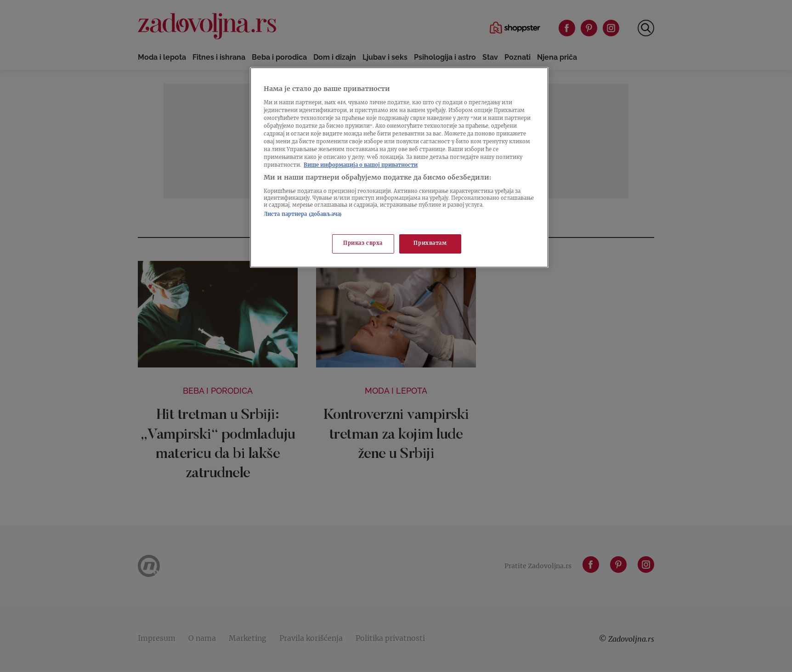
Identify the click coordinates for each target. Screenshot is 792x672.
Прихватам (430, 244)
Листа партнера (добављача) (303, 215)
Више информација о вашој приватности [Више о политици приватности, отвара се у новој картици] (361, 166)
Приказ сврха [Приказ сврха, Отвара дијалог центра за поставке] (363, 244)
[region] (399, 167)
